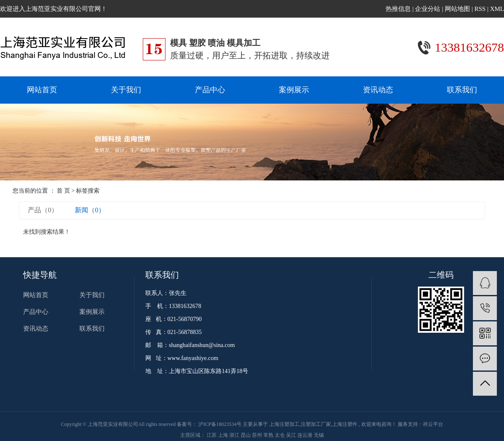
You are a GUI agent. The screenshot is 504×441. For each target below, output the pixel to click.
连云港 (306, 435)
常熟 (269, 435)
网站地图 (458, 9)
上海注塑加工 (284, 424)
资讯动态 (378, 90)
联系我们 (462, 90)
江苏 (212, 435)
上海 (224, 435)
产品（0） (43, 210)
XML (497, 9)
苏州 (258, 435)
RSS (480, 9)
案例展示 (294, 90)
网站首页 (42, 90)
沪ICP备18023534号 (220, 424)
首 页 (63, 191)
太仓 (280, 435)
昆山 (246, 435)
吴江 (292, 435)
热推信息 (398, 9)
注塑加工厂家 (316, 424)
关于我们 (126, 90)
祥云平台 (433, 424)
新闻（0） (90, 210)
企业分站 (428, 9)
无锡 (319, 435)
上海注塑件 (345, 424)
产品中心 (210, 90)
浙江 (235, 435)
